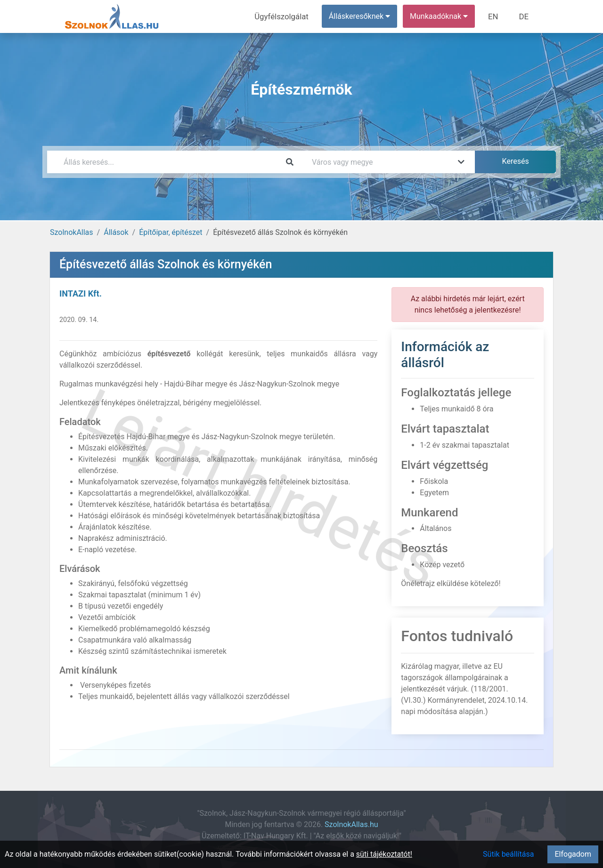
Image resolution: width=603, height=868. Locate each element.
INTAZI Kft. (81, 293)
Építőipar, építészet (171, 232)
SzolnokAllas (72, 232)
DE (524, 16)
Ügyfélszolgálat (286, 16)
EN (495, 16)
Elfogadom (573, 854)
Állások (116, 232)
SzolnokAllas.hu (351, 824)
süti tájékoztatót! (384, 854)
